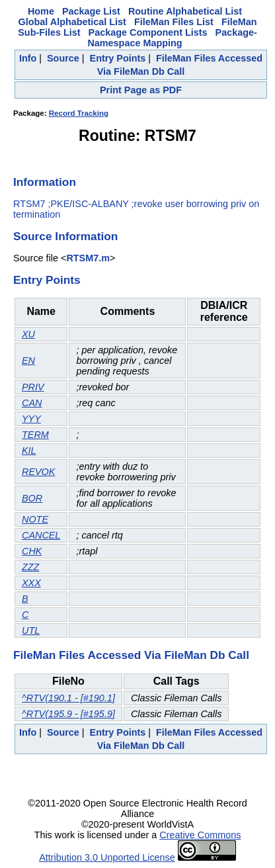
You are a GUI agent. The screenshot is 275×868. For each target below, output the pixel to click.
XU (28, 334)
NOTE (35, 519)
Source (63, 58)
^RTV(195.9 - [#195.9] (68, 714)
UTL (31, 630)
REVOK (38, 472)
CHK (32, 551)
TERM (35, 435)
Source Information (65, 236)
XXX (31, 583)
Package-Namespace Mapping (172, 38)
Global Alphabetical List (72, 22)
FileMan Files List (174, 22)
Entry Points (118, 58)
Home (41, 11)
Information (45, 182)
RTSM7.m (88, 258)
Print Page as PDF (141, 90)
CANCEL (41, 535)
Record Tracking (79, 113)
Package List (91, 11)
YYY (31, 419)
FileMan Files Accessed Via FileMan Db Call (131, 655)
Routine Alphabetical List (185, 11)
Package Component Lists (148, 32)
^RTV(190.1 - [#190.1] (68, 698)
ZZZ (30, 567)
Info (28, 58)
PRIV (33, 387)
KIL (29, 451)
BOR (32, 498)
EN (28, 361)
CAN (32, 403)
